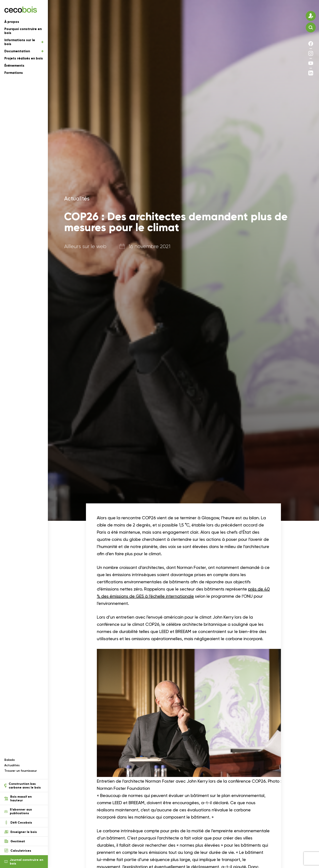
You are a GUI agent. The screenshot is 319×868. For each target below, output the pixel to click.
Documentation (24, 51)
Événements (14, 66)
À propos (12, 22)
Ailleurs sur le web (85, 246)
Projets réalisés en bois (24, 58)
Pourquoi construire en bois (23, 31)
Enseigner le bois (21, 832)
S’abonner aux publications (18, 811)
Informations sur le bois (24, 42)
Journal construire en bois (24, 862)
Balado (10, 760)
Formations (14, 73)
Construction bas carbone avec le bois (23, 786)
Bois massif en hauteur (18, 799)
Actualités (12, 765)
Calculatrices (18, 851)
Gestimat (15, 841)
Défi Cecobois (18, 822)
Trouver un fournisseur (21, 771)
